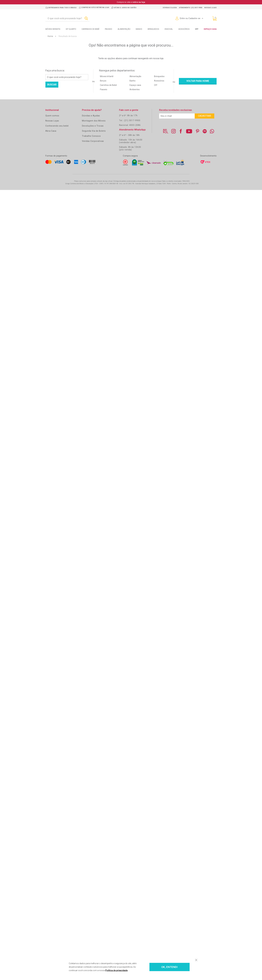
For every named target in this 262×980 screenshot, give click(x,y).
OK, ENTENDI (169, 967)
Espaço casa (135, 85)
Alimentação (124, 29)
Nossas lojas (210, 8)
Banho (139, 29)
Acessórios (184, 29)
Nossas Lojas (52, 121)
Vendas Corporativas (93, 141)
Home (50, 36)
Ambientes (135, 89)
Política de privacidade (116, 970)
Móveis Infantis (53, 29)
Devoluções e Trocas (93, 126)
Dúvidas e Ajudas (91, 116)
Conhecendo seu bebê (57, 126)
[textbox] (67, 18)
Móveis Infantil (107, 76)
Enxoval (169, 29)
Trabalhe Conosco (91, 136)
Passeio (109, 29)
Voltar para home (198, 81)
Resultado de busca (68, 36)
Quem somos (52, 116)
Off (156, 85)
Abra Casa (51, 131)
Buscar (52, 85)
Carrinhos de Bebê (108, 85)
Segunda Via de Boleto (94, 131)
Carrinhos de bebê (90, 29)
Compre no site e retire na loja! (95, 7)
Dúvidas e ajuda (170, 8)
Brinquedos (153, 29)
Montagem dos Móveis (94, 121)
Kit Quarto (71, 29)
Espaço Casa (210, 29)
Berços (103, 81)
